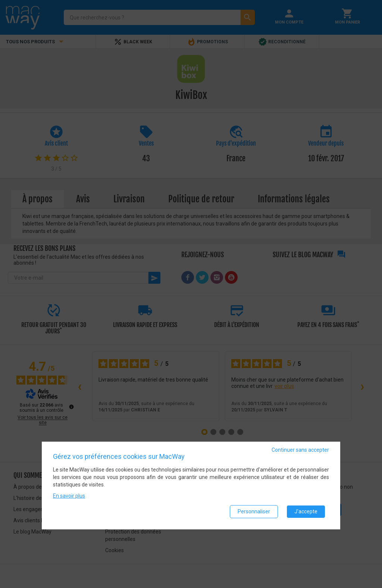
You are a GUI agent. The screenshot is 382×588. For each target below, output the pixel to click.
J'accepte (306, 511)
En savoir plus (69, 496)
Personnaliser (254, 511)
